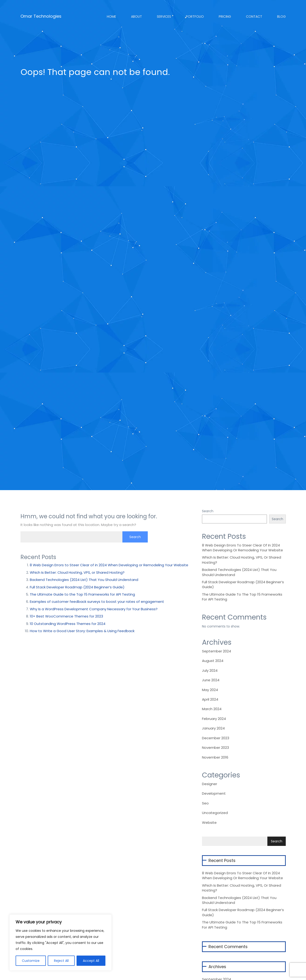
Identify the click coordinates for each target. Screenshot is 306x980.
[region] (61, 943)
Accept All (91, 961)
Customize (31, 961)
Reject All (61, 961)
